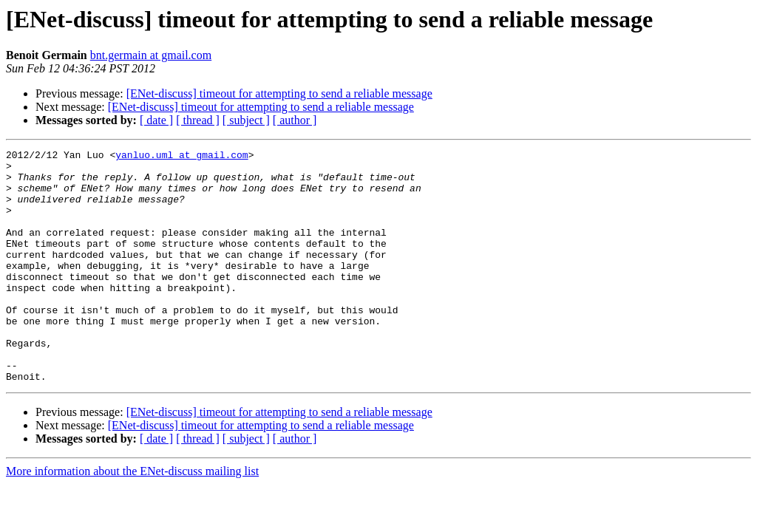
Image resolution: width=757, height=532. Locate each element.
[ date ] (156, 120)
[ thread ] (198, 120)
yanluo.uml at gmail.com (181, 157)
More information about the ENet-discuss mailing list (132, 518)
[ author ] (295, 120)
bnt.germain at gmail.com (151, 55)
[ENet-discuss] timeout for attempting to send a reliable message (279, 93)
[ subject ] (246, 120)
